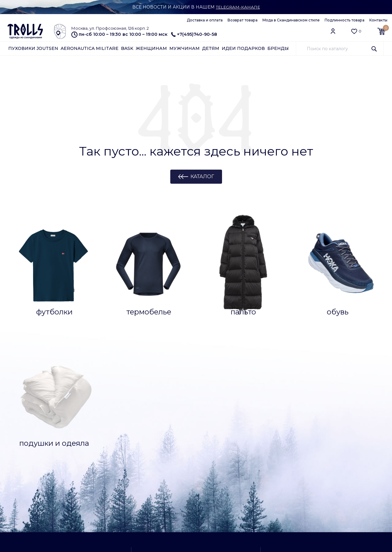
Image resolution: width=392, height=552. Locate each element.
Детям (211, 48)
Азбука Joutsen (25, 493)
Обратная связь (25, 516)
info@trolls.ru (304, 493)
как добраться (194, 480)
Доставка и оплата (205, 20)
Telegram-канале (238, 7)
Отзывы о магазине (86, 438)
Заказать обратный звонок (319, 415)
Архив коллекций (84, 461)
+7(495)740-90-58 (194, 34)
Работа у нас (80, 501)
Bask (127, 48)
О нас (72, 493)
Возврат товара (243, 20)
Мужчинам (185, 48)
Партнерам (20, 501)
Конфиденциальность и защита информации (91, 518)
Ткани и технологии (29, 438)
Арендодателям (25, 508)
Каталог (202, 176)
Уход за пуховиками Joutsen (30, 448)
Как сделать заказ (27, 430)
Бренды (278, 48)
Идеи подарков (243, 48)
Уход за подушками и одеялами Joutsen (32, 460)
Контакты (378, 20)
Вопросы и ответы (28, 422)
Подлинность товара (345, 20)
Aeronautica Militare (90, 48)
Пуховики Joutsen (33, 48)
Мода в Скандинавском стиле (291, 20)
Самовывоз (304, 431)
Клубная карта (81, 430)
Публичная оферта (86, 508)
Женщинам (151, 48)
